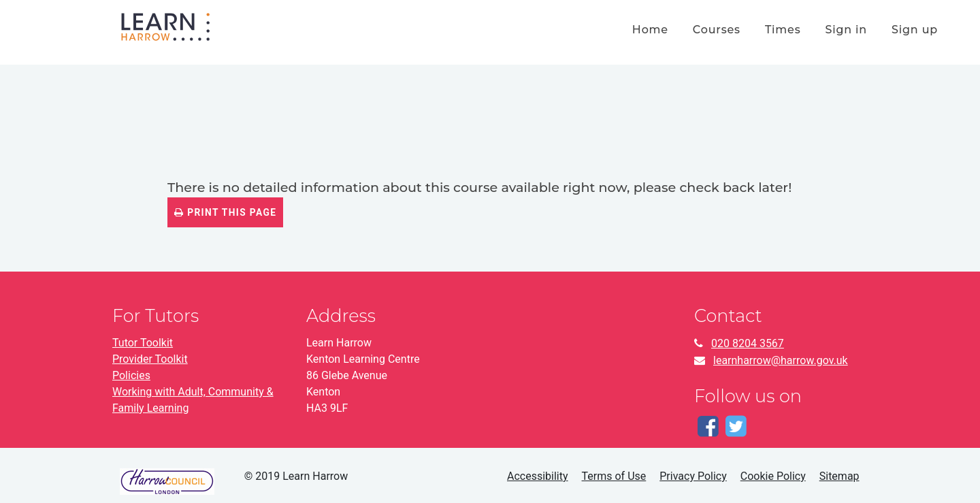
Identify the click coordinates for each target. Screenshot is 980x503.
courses (717, 30)
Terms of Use (614, 476)
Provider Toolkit (150, 359)
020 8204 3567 (748, 343)
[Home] (165, 26)
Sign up (915, 30)
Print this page (225, 212)
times (783, 30)
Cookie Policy (773, 476)
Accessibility (538, 476)
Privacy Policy (693, 476)
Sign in (846, 30)
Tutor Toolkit (143, 343)
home (650, 30)
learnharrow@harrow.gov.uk (781, 360)
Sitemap (839, 476)
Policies (131, 375)
